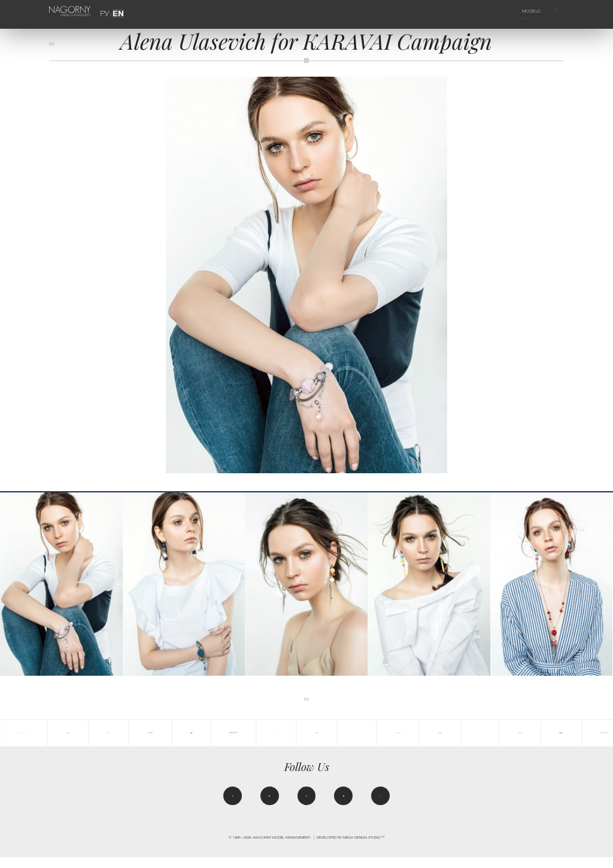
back (59, 49)
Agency (549, 11)
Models (518, 11)
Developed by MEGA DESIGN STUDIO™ (350, 848)
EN (116, 12)
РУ (107, 12)
